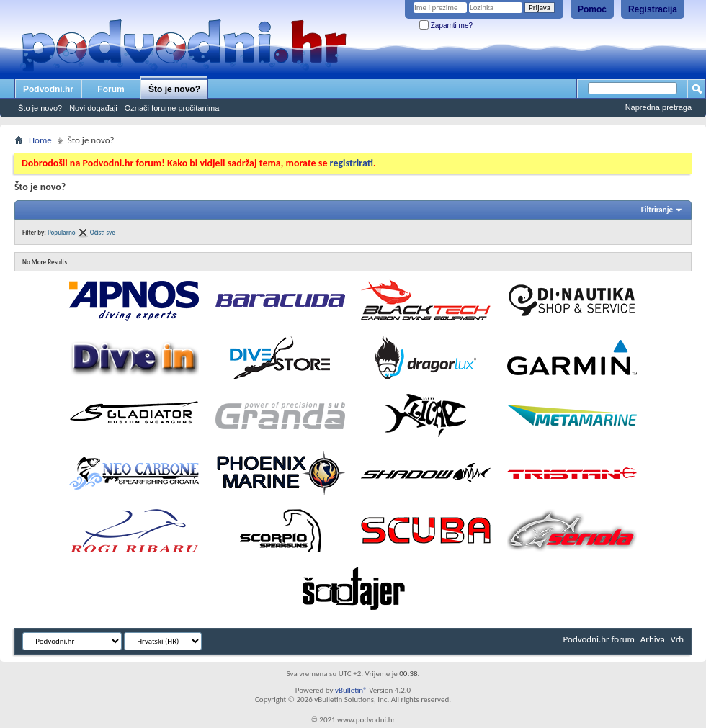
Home (40, 140)
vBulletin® (351, 690)
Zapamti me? (446, 26)
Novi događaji (93, 108)
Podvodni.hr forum (599, 639)
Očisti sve (103, 232)
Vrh (677, 639)
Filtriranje (657, 210)
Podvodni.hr (48, 89)
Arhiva (653, 639)
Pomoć (592, 9)
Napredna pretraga (658, 107)
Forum (111, 89)
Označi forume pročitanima (172, 108)
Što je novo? (174, 89)
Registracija (653, 9)
